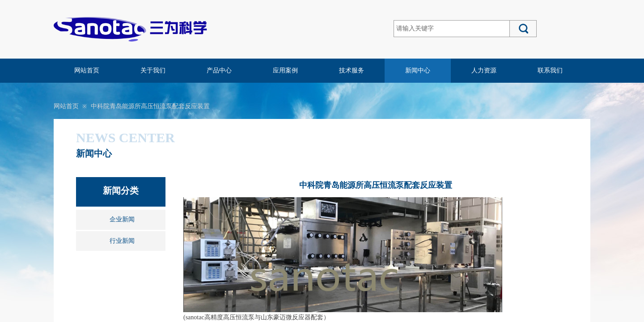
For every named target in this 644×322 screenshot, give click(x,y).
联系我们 (550, 70)
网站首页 (87, 70)
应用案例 (285, 70)
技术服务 (352, 70)
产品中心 (219, 70)
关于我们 (153, 70)
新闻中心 (418, 70)
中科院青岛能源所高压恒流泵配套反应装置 (150, 106)
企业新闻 (122, 219)
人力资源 (484, 70)
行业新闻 (122, 241)
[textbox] (452, 29)
